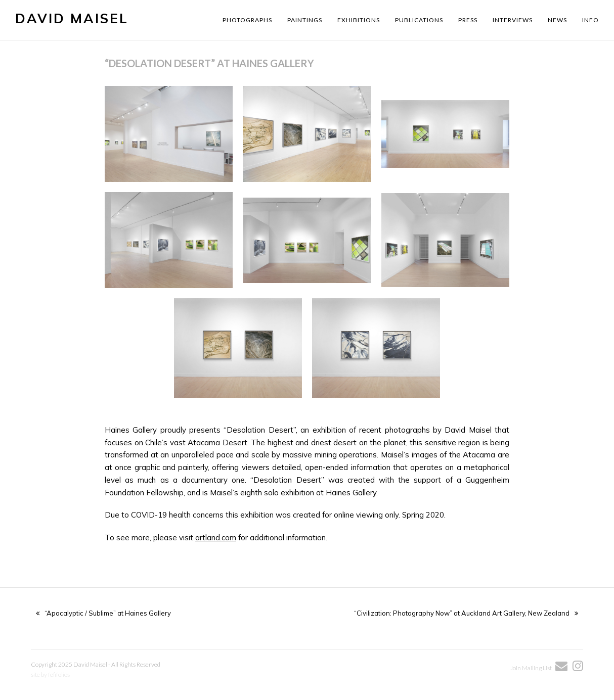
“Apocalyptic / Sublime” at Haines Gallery (103, 613)
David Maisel (72, 18)
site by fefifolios (50, 674)
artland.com (216, 538)
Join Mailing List (532, 668)
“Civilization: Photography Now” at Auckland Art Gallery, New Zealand (466, 613)
